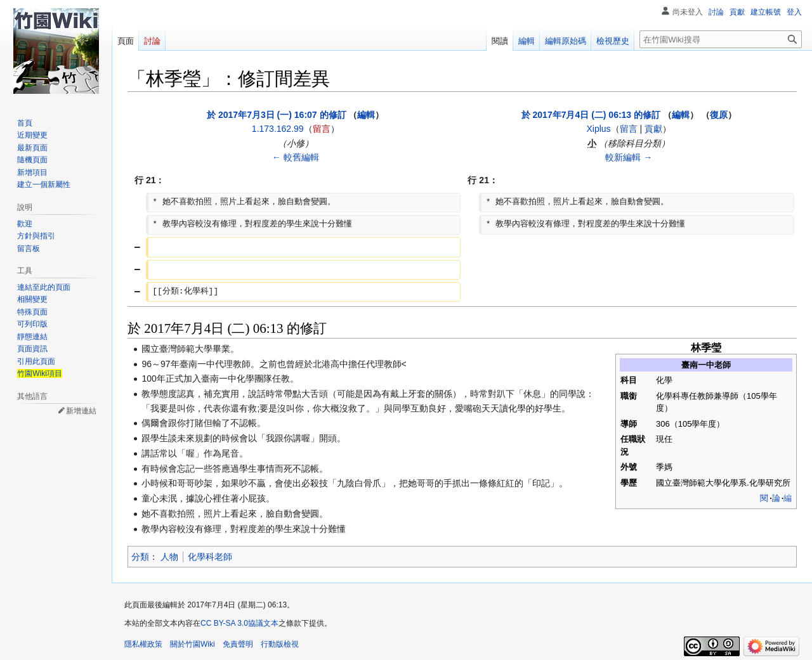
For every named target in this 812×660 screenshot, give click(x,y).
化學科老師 (210, 557)
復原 (719, 115)
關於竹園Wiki (193, 644)
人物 (169, 557)
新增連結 (81, 411)
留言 (322, 129)
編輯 (366, 115)
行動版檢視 (280, 644)
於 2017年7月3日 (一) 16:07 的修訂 (276, 115)
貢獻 (653, 129)
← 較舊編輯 (296, 157)
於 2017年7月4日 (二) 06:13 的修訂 (591, 115)
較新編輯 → (629, 157)
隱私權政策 (143, 644)
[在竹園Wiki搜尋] (721, 39)
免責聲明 (238, 644)
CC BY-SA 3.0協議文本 (239, 623)
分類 (140, 557)
